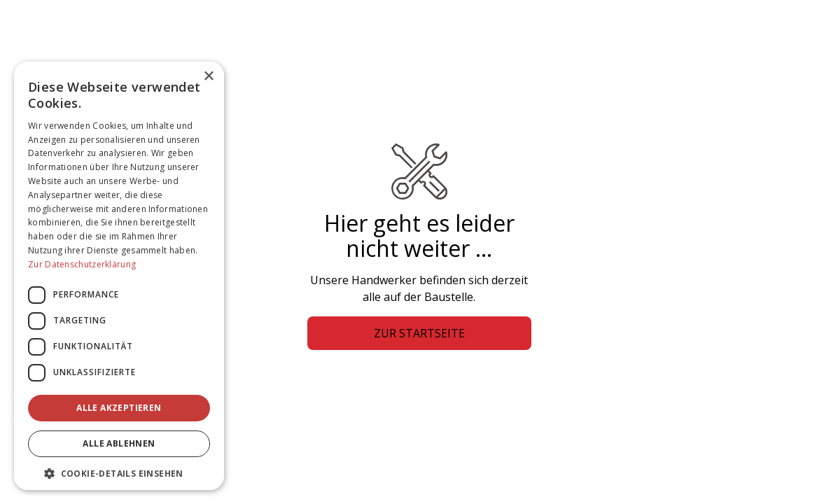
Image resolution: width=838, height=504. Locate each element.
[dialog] (119, 276)
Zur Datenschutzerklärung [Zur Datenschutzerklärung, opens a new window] (82, 264)
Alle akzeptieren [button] (119, 408)
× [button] (208, 77)
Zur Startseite (419, 333)
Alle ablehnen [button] (119, 443)
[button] (119, 473)
